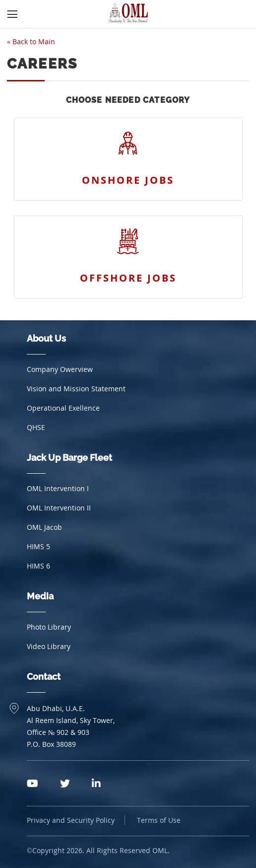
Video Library (49, 646)
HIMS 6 (38, 566)
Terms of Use (159, 820)
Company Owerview (60, 369)
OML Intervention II (59, 508)
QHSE (36, 427)
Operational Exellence (63, 408)
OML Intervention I (58, 488)
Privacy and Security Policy (71, 820)
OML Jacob (44, 527)
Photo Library (49, 627)
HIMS (38, 546)
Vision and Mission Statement (76, 389)
